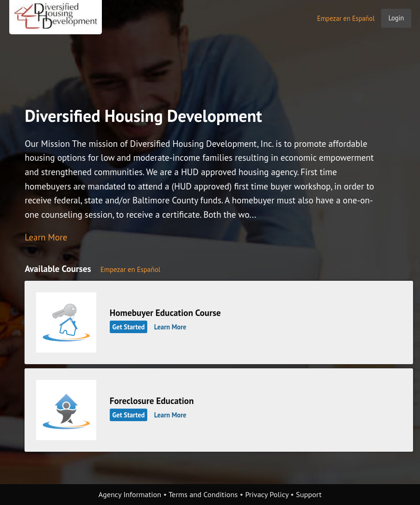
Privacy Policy (267, 494)
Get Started (129, 327)
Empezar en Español (346, 18)
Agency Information (130, 494)
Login (396, 18)
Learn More (46, 237)
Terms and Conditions (203, 494)
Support (309, 494)
